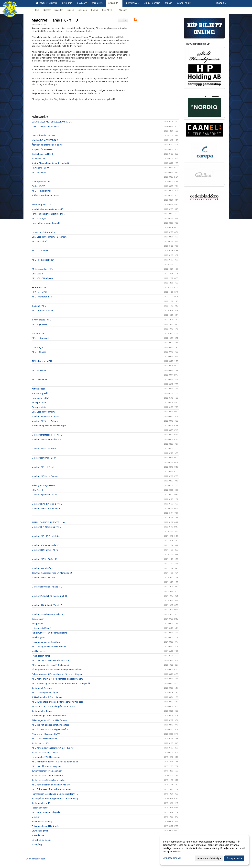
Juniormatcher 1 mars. (42, 711)
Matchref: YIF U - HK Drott (44, 578)
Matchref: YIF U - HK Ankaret (45, 421)
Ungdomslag (132, 3)
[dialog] (204, 850)
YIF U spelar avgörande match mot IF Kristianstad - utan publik (61, 683)
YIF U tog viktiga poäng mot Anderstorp (50, 725)
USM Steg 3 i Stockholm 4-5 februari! (49, 237)
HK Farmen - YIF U (40, 287)
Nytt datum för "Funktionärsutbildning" (50, 633)
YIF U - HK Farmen (40, 251)
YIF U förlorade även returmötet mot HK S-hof (53, 748)
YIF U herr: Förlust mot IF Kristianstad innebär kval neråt (58, 679)
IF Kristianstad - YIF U (42, 320)
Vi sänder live (38, 835)
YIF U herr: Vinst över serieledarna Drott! (50, 660)
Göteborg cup (38, 637)
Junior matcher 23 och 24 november (49, 780)
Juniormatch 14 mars (42, 688)
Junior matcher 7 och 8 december (48, 776)
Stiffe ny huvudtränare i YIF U (45, 195)
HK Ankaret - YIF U (40, 168)
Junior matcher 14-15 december (47, 771)
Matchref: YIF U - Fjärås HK (44, 559)
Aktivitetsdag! (38, 389)
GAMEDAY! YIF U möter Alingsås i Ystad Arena (53, 706)
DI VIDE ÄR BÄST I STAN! (43, 136)
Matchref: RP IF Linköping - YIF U (47, 504)
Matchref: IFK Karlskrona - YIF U (46, 527)
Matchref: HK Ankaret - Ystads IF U (48, 605)
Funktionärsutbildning (42, 822)
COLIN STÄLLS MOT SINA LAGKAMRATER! (52, 122)
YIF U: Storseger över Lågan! (45, 693)
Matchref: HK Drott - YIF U (44, 458)
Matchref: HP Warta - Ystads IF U (47, 587)
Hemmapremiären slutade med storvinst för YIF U (55, 794)
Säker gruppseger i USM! (44, 485)
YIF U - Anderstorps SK (42, 311)
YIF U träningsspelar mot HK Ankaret (49, 647)
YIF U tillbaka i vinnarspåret (44, 739)
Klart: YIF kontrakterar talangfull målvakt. (51, 163)
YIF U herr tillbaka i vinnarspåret (46, 766)
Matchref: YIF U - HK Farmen (45, 476)
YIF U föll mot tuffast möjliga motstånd (50, 729)
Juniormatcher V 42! (41, 803)
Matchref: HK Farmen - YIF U (45, 550)
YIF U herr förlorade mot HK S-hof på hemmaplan (55, 762)
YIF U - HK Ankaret (40, 338)
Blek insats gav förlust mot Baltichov (49, 716)
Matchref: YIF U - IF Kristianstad (46, 508)
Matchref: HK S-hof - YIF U (44, 568)
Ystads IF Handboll (47, 3)
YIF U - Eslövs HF (40, 380)
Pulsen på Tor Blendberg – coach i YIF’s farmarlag (55, 799)
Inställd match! (39, 651)
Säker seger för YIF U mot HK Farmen (49, 720)
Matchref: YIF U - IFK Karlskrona (46, 439)
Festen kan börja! (40, 808)
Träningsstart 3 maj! (41, 656)
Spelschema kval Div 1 (42, 154)
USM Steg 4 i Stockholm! (43, 412)
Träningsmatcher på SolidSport (46, 642)
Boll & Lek (98, 3)
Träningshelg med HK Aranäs (45, 826)
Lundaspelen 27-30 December (46, 757)
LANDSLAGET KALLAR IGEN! (45, 126)
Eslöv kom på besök (41, 840)
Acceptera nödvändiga (209, 858)
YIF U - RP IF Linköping (42, 278)
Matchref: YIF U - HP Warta (44, 449)
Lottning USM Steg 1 (41, 628)
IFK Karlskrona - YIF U (42, 361)
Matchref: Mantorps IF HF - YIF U (47, 435)
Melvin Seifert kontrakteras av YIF (47, 209)
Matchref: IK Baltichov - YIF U (45, 416)
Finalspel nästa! (39, 407)
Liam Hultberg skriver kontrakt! (46, 223)
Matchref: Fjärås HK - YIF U (55, 20)
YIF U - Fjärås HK (39, 324)
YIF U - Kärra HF (39, 172)
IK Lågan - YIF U (39, 306)
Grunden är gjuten (40, 831)
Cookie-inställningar (35, 859)
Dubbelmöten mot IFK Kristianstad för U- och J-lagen (57, 674)
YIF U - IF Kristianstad (42, 191)
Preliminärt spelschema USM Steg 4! (49, 426)
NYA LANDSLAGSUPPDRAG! (45, 140)
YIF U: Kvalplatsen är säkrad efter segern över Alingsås (57, 702)
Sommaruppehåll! (40, 393)
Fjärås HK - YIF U (39, 186)
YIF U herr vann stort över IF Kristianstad (50, 665)
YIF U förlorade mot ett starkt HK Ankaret (51, 785)
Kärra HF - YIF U (39, 334)
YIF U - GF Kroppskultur (43, 260)
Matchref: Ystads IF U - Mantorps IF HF (50, 596)
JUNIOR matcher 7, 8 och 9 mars (47, 697)
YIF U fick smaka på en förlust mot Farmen (52, 789)
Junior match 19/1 (40, 743)
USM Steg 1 (37, 347)
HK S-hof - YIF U (39, 292)
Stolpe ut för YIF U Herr (42, 149)
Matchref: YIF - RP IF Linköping (46, 536)
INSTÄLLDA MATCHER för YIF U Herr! (49, 522)
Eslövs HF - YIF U (40, 159)
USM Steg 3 (37, 274)
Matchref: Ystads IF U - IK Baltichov (48, 614)
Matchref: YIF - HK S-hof (43, 467)
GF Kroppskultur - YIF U (43, 269)
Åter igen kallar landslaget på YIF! (47, 145)
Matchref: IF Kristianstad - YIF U (46, 545)
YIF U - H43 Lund (39, 370)
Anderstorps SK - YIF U (42, 205)
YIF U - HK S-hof (39, 241)
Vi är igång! (37, 845)
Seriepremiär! (38, 619)
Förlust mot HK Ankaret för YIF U (47, 734)
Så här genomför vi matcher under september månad (57, 670)
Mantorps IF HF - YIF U (42, 182)
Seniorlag (114, 3)
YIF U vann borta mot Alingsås (46, 812)
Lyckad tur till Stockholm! (44, 232)
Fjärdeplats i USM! (40, 398)
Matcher (36, 817)
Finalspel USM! (39, 403)
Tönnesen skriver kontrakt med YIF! (48, 214)
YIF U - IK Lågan (39, 218)
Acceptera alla (234, 858)
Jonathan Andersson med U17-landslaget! (52, 573)
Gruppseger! (38, 624)
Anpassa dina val (172, 858)
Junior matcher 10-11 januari (45, 752)
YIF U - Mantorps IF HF (42, 297)
